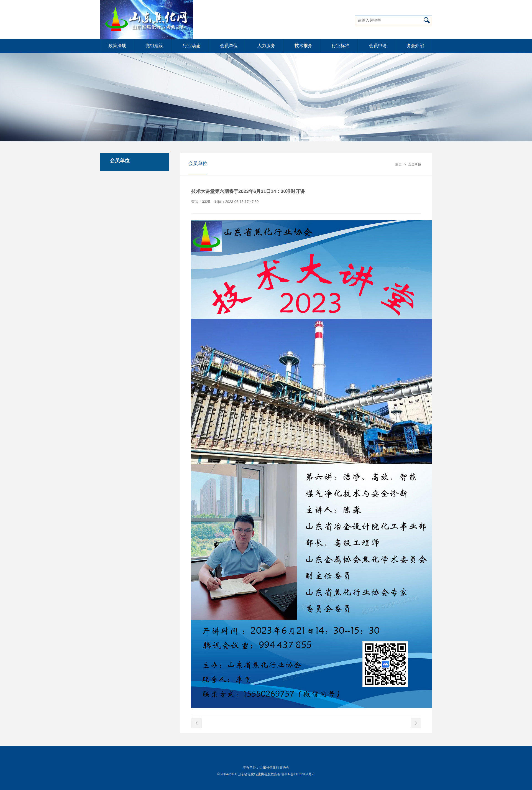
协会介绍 (415, 46)
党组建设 (154, 46)
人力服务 (266, 46)
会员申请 (378, 46)
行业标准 (341, 46)
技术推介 (303, 46)
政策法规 (117, 46)
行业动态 (192, 46)
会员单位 (229, 46)
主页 (398, 164)
